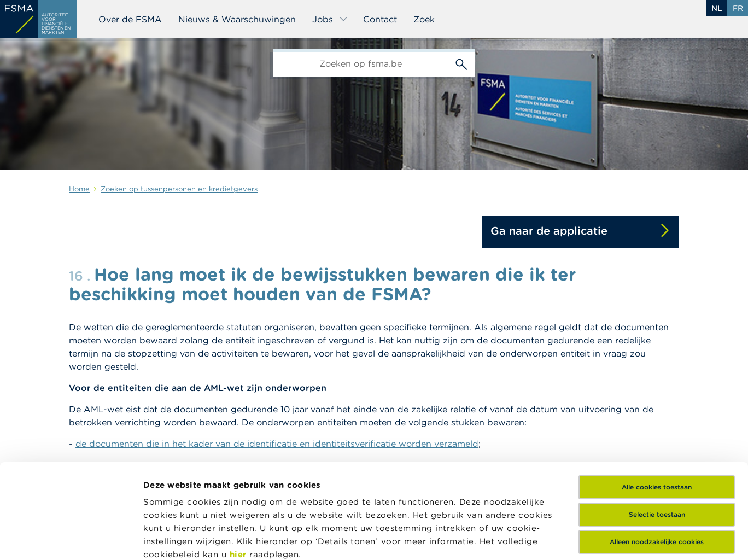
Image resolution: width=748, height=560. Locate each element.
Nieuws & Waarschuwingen (237, 19)
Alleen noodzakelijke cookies (657, 444)
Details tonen (171, 538)
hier (240, 456)
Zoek (424, 19)
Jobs (330, 19)
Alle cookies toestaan (657, 389)
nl (717, 8)
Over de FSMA (130, 19)
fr (738, 8)
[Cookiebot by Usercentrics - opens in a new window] (71, 539)
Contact (380, 19)
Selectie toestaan (657, 416)
